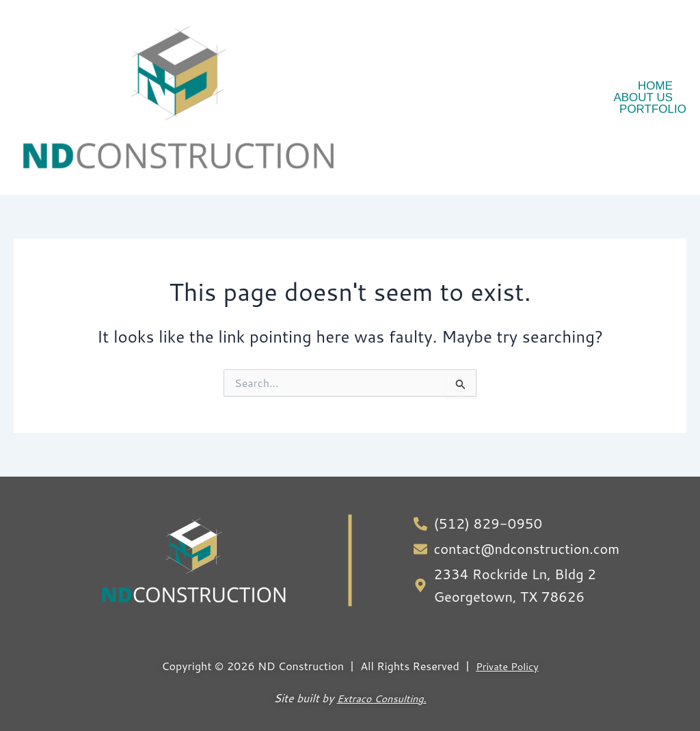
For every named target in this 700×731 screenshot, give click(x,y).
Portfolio (653, 109)
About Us (643, 97)
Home (655, 86)
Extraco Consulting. (381, 683)
